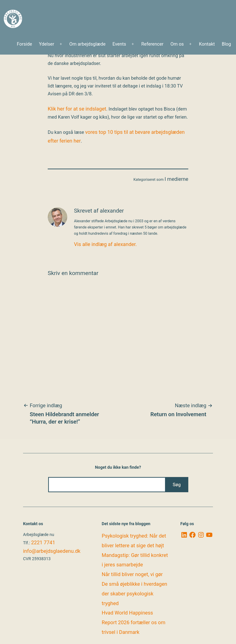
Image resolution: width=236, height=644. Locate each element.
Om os (177, 44)
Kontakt (207, 44)
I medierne (176, 179)
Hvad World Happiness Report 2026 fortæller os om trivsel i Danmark (133, 622)
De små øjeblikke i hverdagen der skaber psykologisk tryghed (134, 594)
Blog (226, 44)
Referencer (152, 44)
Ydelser (47, 44)
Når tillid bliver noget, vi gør (132, 574)
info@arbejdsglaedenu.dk (52, 551)
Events (119, 44)
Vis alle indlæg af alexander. (105, 244)
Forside (24, 44)
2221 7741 (43, 543)
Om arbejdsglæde (87, 44)
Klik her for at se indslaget (77, 109)
